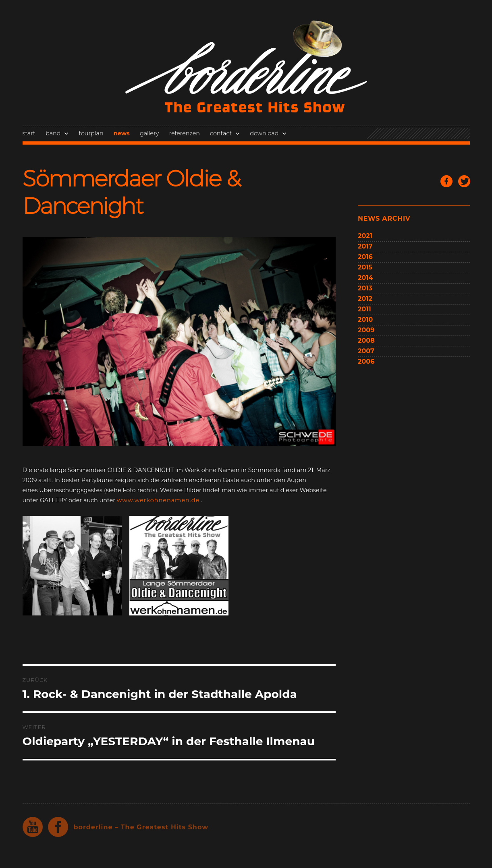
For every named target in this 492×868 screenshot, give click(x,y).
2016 (365, 257)
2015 (365, 267)
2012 (365, 299)
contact (221, 133)
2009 (366, 330)
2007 (366, 351)
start (29, 133)
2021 (365, 236)
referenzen (185, 133)
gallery (149, 133)
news (122, 133)
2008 (366, 341)
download (264, 133)
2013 (365, 288)
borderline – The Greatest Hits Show (141, 827)
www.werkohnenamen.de (158, 500)
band (53, 133)
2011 (364, 309)
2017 (365, 246)
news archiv (384, 219)
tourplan (91, 133)
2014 (365, 278)
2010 (365, 320)
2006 (366, 361)
